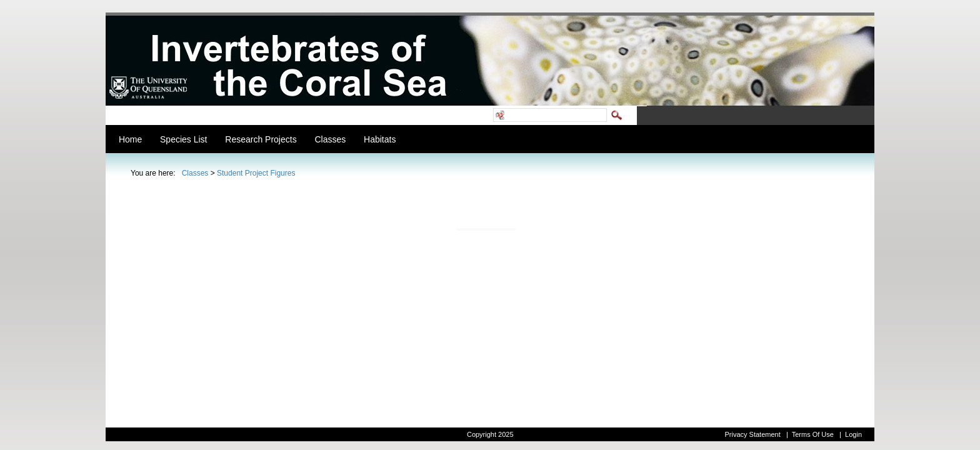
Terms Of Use (813, 434)
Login (853, 434)
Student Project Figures (256, 173)
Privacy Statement (752, 434)
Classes (195, 173)
